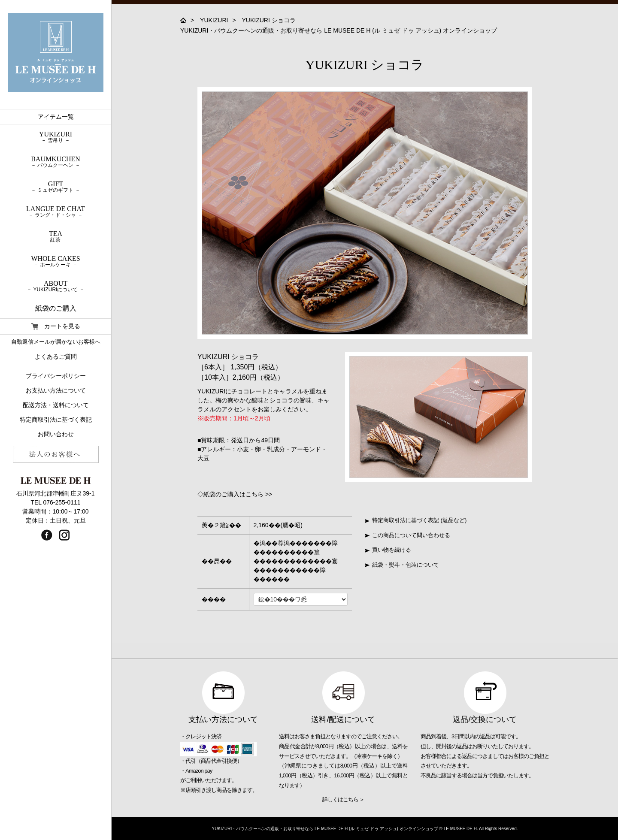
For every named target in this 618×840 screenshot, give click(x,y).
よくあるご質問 (56, 357)
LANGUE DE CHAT (56, 212)
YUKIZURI (214, 20)
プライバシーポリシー (56, 376)
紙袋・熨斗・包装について (402, 565)
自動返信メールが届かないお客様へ (56, 342)
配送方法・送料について (56, 405)
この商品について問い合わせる (407, 535)
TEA (56, 236)
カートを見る (56, 326)
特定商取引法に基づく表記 (56, 420)
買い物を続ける (388, 550)
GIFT (56, 187)
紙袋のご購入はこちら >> (238, 494)
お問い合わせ (56, 434)
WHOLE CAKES (56, 261)
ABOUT (56, 286)
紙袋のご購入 (56, 308)
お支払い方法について (56, 390)
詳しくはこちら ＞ (344, 799)
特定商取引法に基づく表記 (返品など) (416, 520)
